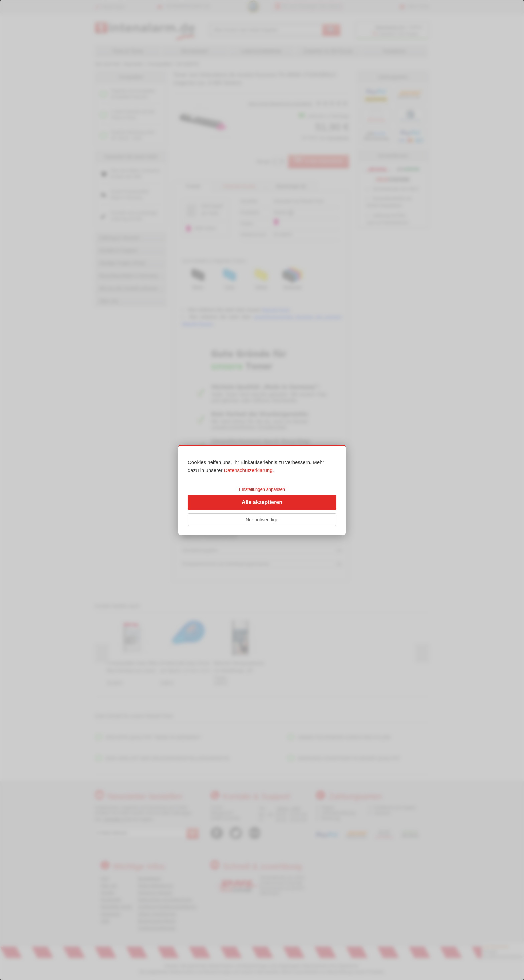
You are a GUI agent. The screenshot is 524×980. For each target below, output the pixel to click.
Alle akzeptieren (262, 502)
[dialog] (262, 490)
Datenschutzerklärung (248, 470)
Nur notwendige (262, 520)
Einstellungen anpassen (262, 489)
